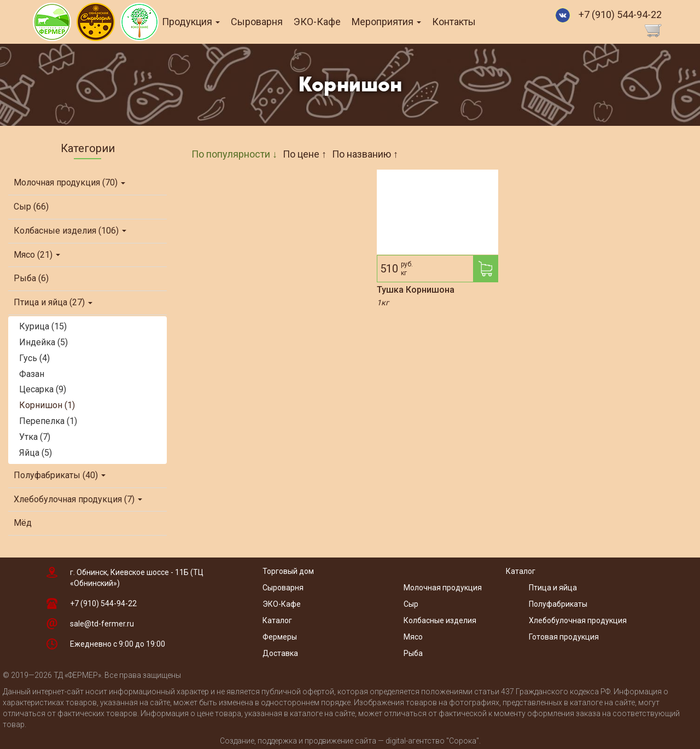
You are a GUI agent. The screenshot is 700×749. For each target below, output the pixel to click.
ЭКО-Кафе (333, 22)
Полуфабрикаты (559, 604)
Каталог (277, 620)
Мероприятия (402, 22)
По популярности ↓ (234, 154)
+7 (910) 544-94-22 (620, 14)
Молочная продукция (443, 588)
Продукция (207, 22)
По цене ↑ (305, 154)
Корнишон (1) (47, 405)
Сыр (411, 604)
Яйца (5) (36, 453)
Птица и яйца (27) (53, 302)
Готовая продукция (564, 637)
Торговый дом (288, 571)
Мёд (23, 523)
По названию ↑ (365, 154)
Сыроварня (273, 22)
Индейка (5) (43, 342)
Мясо (413, 637)
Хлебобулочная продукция (578, 620)
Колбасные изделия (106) (70, 231)
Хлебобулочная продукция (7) (78, 499)
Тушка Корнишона (416, 290)
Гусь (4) (34, 358)
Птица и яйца (553, 588)
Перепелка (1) (48, 421)
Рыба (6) (31, 278)
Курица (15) (43, 326)
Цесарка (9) (43, 389)
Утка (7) (35, 437)
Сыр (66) (31, 207)
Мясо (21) (37, 255)
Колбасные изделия (440, 620)
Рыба (413, 653)
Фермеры (280, 637)
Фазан (32, 374)
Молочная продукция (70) (69, 182)
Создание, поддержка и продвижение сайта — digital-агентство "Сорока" (349, 741)
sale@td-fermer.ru (102, 624)
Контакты (470, 22)
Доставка (280, 653)
